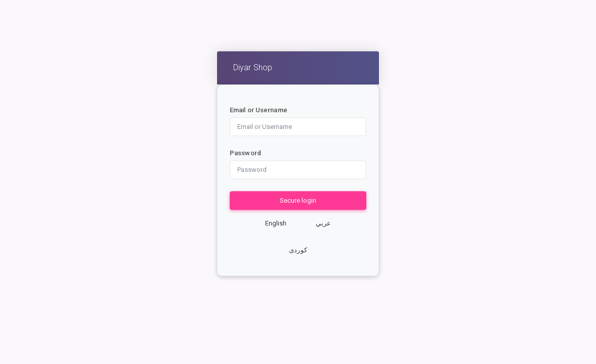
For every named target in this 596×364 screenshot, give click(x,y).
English (276, 223)
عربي (323, 223)
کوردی (298, 251)
